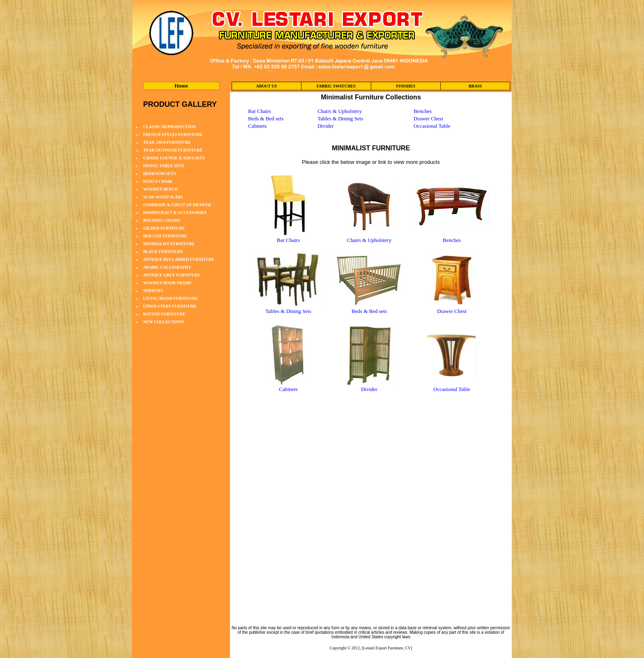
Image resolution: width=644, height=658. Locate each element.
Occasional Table (432, 126)
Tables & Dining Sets (340, 118)
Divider (326, 126)
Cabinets (258, 126)
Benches (423, 111)
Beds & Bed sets (266, 118)
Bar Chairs (260, 111)
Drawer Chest (428, 118)
